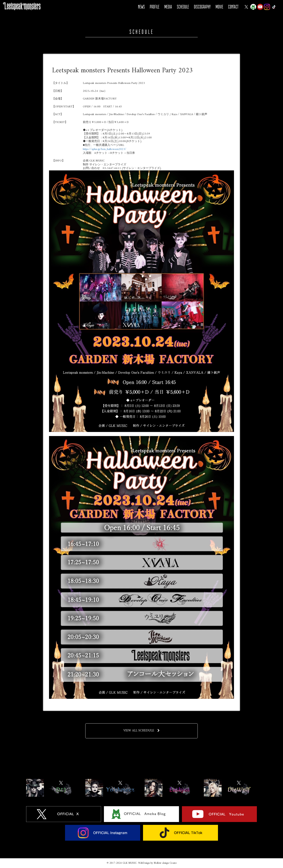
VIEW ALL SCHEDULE (141, 731)
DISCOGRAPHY (202, 7)
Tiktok (274, 7)
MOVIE (219, 7)
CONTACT (233, 7)
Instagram (267, 7)
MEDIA (168, 7)
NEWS (141, 7)
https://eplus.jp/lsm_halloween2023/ (105, 149)
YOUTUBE (260, 7)
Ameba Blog (253, 7)
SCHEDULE (183, 7)
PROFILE (155, 7)
